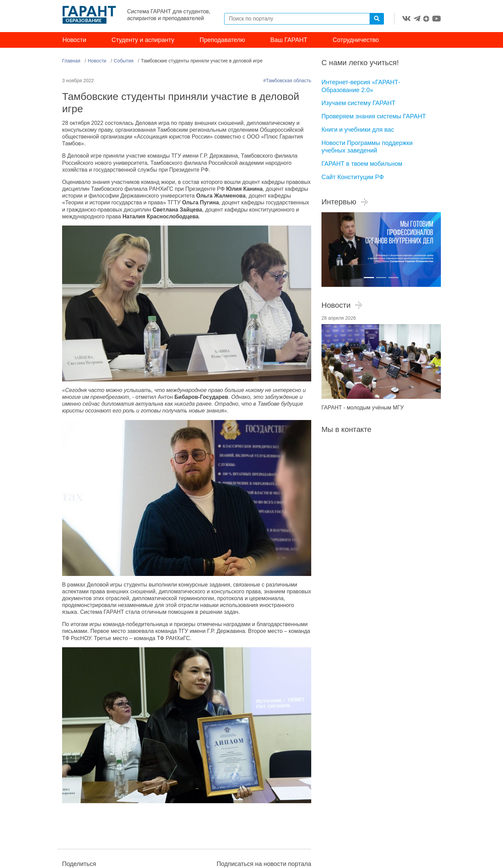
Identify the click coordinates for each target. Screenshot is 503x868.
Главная (71, 61)
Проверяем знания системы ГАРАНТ (374, 117)
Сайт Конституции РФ (353, 177)
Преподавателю (222, 40)
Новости (74, 40)
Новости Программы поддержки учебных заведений (367, 147)
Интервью (345, 202)
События (124, 61)
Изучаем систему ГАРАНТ (358, 103)
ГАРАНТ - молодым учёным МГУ (363, 408)
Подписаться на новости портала (264, 864)
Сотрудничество (356, 40)
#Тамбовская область (287, 81)
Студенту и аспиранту (143, 40)
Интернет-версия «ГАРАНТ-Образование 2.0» (361, 86)
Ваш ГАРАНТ (289, 40)
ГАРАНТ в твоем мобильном (362, 164)
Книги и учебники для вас (358, 130)
